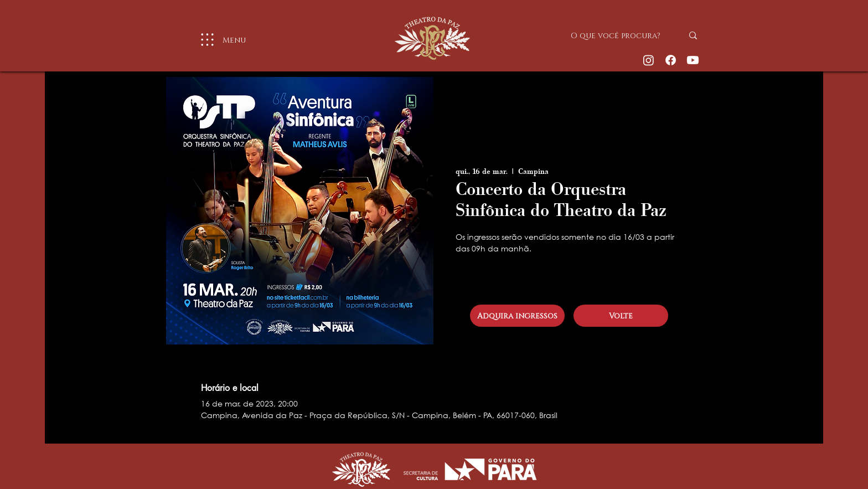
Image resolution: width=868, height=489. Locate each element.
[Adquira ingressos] (517, 316)
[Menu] (219, 40)
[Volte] (621, 316)
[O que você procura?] (618, 35)
